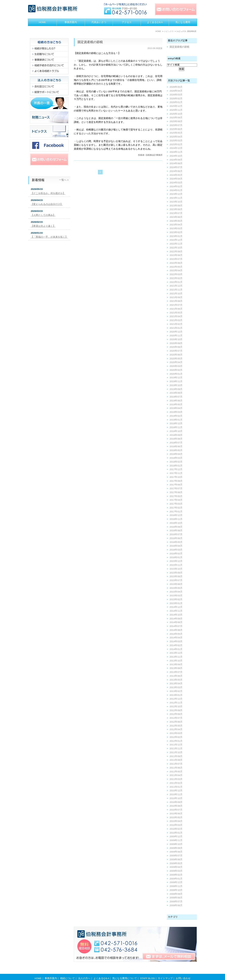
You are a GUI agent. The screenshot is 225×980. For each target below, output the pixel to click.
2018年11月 (176, 427)
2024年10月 (176, 156)
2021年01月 (176, 328)
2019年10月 (176, 385)
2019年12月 (176, 378)
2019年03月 (176, 412)
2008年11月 (176, 886)
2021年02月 (176, 324)
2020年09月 (176, 343)
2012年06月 (176, 722)
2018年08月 (176, 439)
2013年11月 (176, 657)
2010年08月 (176, 806)
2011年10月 (176, 752)
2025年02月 (176, 144)
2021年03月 (176, 320)
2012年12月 (176, 699)
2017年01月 (176, 512)
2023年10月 (176, 202)
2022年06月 (176, 263)
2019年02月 (176, 416)
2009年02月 (176, 875)
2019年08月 (176, 393)
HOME (42, 22)
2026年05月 (176, 87)
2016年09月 (176, 527)
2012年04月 (176, 729)
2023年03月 (176, 228)
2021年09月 (176, 297)
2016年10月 (176, 523)
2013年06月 (176, 676)
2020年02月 (176, 370)
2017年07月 (176, 489)
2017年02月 (176, 508)
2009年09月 (176, 848)
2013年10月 (176, 661)
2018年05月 (176, 450)
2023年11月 (176, 198)
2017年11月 (176, 473)
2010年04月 (176, 821)
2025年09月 (176, 118)
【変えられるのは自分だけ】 (47, 204)
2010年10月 (176, 798)
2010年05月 (176, 817)
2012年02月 (176, 737)
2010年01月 (176, 833)
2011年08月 (176, 760)
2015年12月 (176, 561)
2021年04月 (176, 316)
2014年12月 (176, 607)
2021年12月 (176, 286)
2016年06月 (176, 538)
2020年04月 (176, 362)
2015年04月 (176, 592)
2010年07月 (176, 810)
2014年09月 (176, 619)
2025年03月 (176, 141)
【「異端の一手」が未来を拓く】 (49, 237)
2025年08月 (176, 121)
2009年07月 (176, 856)
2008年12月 (176, 882)
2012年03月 (176, 733)
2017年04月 (176, 500)
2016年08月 (176, 531)
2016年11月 (176, 519)
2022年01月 (176, 282)
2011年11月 (176, 749)
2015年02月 (176, 599)
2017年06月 (176, 492)
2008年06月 (176, 905)
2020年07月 (176, 351)
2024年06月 (176, 171)
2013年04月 (176, 683)
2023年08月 (176, 209)
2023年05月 (176, 221)
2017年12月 (176, 469)
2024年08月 (176, 163)
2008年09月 (176, 894)
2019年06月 (176, 401)
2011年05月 (176, 772)
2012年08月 (176, 714)
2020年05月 (176, 359)
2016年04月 (176, 546)
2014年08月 (176, 622)
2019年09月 (176, 389)
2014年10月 (176, 615)
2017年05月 (176, 496)
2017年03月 (176, 504)
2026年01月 (176, 102)
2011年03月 (176, 779)
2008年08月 (176, 898)
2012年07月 (176, 718)
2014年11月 (176, 611)
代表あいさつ (99, 22)
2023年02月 (176, 232)
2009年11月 (176, 840)
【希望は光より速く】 (43, 226)
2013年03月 (176, 687)
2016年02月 (176, 554)
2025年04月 (176, 137)
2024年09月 (176, 160)
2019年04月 (176, 408)
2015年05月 (176, 588)
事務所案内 (71, 22)
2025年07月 (176, 125)
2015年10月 (176, 569)
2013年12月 (176, 653)
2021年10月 (176, 294)
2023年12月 (176, 194)
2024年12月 (176, 148)
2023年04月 (176, 225)
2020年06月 (176, 355)
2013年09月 (176, 664)
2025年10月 (176, 114)
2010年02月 (176, 829)
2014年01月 (176, 649)
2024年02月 (176, 186)
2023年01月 (176, 236)
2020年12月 (176, 332)
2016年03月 (176, 550)
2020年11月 (176, 336)
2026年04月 (176, 91)
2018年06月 (176, 446)
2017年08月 (176, 485)
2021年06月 (176, 309)
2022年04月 (176, 270)
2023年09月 (176, 206)
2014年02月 (176, 645)
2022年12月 (176, 240)
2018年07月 (176, 443)
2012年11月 (176, 703)
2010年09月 (176, 802)
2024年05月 (176, 175)
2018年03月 (176, 458)
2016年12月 (176, 515)
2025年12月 (176, 106)
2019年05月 (176, 404)
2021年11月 (176, 290)
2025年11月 (176, 110)
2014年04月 (176, 638)
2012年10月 (176, 707)
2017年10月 (176, 477)
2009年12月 (176, 836)
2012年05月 (176, 726)
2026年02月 (176, 99)
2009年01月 (176, 879)
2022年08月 (176, 255)
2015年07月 (176, 580)
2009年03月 (176, 871)
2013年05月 (176, 680)
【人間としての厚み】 (43, 215)
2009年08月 (176, 852)
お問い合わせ (183, 972)
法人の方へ (84, 972)
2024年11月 (176, 152)
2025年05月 (176, 133)
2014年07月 (176, 626)
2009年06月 (176, 859)
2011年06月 (176, 768)
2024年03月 (176, 183)
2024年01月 (176, 190)
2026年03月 (176, 95)
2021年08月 (176, 301)
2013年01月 (176, 695)
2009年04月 (176, 867)
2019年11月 (176, 381)
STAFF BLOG (147, 972)
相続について (67, 972)
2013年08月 (176, 668)
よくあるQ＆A (155, 22)
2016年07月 (176, 534)
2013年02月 (176, 691)
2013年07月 (176, 672)
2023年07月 (176, 213)
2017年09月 (176, 481)
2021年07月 (176, 305)
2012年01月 (176, 741)
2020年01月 (176, 374)
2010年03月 (176, 825)
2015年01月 (176, 603)
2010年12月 (176, 791)
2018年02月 (176, 462)
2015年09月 (176, 573)
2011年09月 (176, 756)
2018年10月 (176, 431)
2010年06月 (176, 814)
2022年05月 (176, 267)
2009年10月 (176, 844)
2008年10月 (176, 890)
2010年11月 (176, 794)
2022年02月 (176, 278)
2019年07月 (176, 397)
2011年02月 (176, 783)
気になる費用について (125, 972)
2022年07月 (176, 259)
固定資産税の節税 (90, 42)
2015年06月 (176, 584)
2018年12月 (176, 423)
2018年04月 (176, 454)
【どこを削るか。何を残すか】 (48, 193)
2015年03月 (176, 596)
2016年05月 (176, 542)
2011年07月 (176, 764)
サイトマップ (165, 972)
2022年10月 (176, 248)
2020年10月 (176, 339)
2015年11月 (176, 565)
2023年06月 (176, 217)
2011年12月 (176, 745)
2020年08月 (176, 347)
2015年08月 (176, 576)
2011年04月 (176, 775)
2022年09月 (176, 252)
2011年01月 (176, 787)
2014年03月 (176, 641)
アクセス (127, 22)
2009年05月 (176, 863)
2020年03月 (176, 366)
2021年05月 (176, 313)
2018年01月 (176, 466)
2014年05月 (176, 634)
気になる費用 (183, 22)
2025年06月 (176, 129)
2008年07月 (176, 901)
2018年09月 (176, 435)
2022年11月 (176, 244)
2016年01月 (176, 557)
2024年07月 (176, 167)
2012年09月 (176, 710)
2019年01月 (176, 420)
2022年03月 (176, 274)
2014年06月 (176, 630)
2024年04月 (176, 179)
